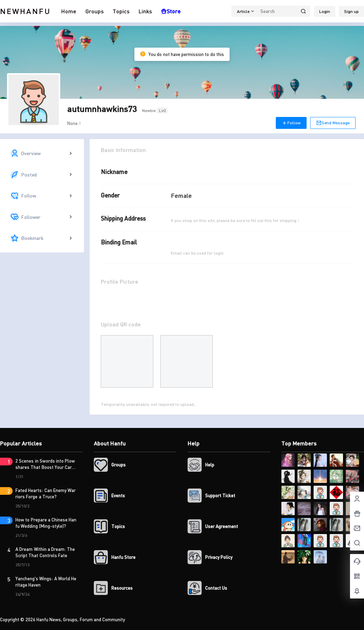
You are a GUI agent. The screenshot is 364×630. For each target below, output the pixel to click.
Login (325, 11)
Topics (121, 11)
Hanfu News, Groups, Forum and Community (80, 619)
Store (171, 11)
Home (69, 11)
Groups (94, 11)
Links (145, 11)
